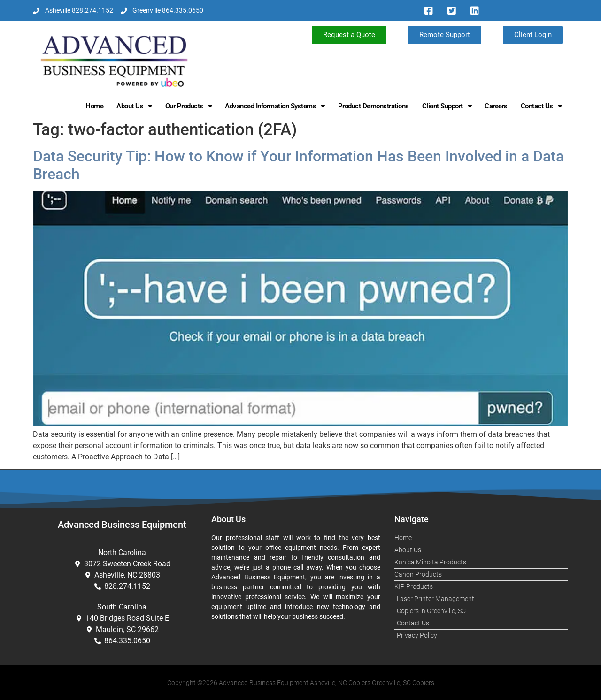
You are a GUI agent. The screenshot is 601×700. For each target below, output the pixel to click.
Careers (496, 106)
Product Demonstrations (374, 106)
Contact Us (541, 106)
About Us (134, 106)
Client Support (447, 106)
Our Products (189, 106)
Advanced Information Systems (275, 106)
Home (94, 106)
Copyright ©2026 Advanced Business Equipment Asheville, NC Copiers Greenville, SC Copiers (301, 683)
